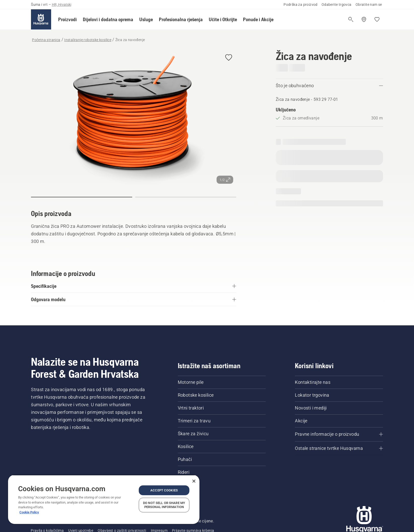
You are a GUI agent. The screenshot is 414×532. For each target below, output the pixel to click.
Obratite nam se (369, 5)
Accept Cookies (164, 490)
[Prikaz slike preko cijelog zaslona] (134, 118)
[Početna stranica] (41, 19)
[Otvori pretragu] (351, 19)
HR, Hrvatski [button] (62, 5)
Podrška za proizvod (301, 5)
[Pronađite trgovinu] (364, 19)
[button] (67, 19)
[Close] (194, 481)
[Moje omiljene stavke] (377, 19)
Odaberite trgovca (337, 5)
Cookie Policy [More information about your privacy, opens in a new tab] (29, 512)
